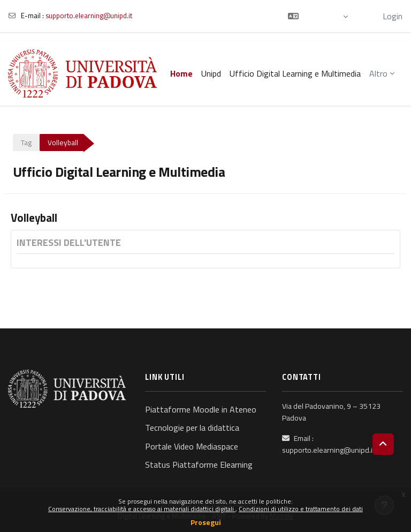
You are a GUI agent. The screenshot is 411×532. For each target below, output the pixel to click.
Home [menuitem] (181, 73)
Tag (26, 143)
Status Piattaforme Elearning (199, 464)
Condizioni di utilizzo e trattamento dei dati (301, 509)
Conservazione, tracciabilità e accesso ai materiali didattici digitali (142, 509)
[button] (318, 16)
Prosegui (206, 522)
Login (393, 16)
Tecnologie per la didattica (192, 428)
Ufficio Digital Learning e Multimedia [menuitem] (295, 73)
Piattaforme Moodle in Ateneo (201, 409)
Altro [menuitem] (378, 73)
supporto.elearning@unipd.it (89, 16)
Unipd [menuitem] (211, 73)
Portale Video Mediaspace (192, 446)
